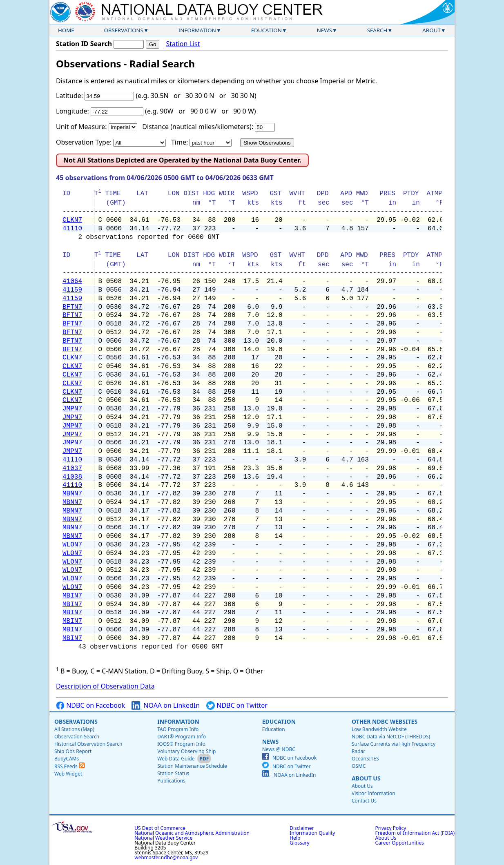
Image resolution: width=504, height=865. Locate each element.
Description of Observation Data (105, 686)
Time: (180, 142)
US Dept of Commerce (160, 828)
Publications (171, 781)
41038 (72, 477)
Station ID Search (84, 44)
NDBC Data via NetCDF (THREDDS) (391, 737)
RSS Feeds (69, 766)
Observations (123, 30)
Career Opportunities (400, 843)
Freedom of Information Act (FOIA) (415, 833)
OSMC (359, 766)
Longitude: (72, 111)
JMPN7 (72, 409)
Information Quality (312, 833)
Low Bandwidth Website (379, 729)
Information (197, 30)
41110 (72, 229)
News (324, 30)
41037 (72, 468)
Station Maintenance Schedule (192, 766)
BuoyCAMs (67, 759)
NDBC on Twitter (237, 706)
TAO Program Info (178, 729)
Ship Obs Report (73, 751)
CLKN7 (72, 220)
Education (266, 30)
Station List (183, 44)
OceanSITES (365, 759)
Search (377, 30)
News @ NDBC (279, 749)
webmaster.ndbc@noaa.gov (166, 857)
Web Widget (68, 774)
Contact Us (364, 801)
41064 (72, 281)
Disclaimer (302, 828)
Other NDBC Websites (385, 721)
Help (295, 838)
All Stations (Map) (74, 729)
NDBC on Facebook (90, 706)
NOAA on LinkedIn (166, 706)
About (432, 30)
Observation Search (77, 737)
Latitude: (69, 96)
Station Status (173, 773)
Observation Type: (84, 142)
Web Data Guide (176, 759)
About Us (366, 778)
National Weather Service (163, 838)
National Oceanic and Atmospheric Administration (192, 833)
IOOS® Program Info (181, 744)
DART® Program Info (182, 737)
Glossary (299, 843)
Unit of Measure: (81, 127)
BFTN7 (72, 307)
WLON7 (72, 545)
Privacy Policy (391, 828)
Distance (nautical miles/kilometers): (198, 127)
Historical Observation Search (88, 744)
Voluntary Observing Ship (186, 751)
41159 (72, 290)
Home (66, 30)
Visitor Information (374, 793)
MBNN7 (72, 494)
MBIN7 (72, 596)
